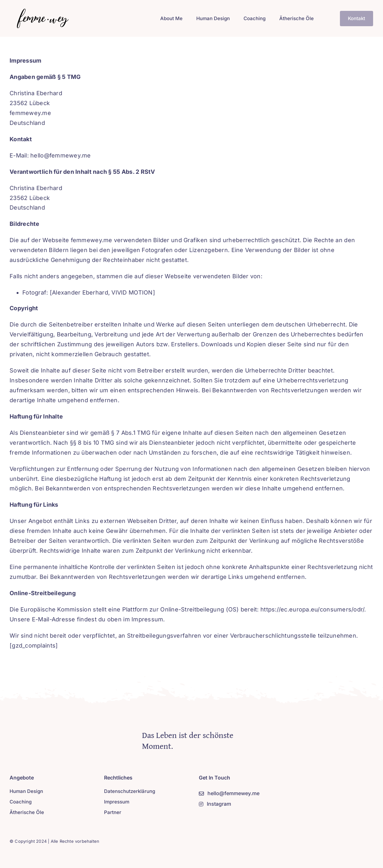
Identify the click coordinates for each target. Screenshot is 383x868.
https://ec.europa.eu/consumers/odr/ (312, 609)
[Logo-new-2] (41, 11)
